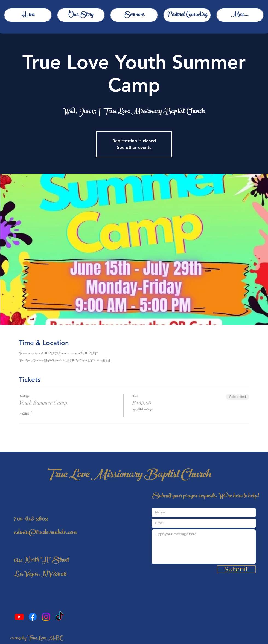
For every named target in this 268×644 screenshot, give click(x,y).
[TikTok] (59, 617)
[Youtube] (19, 617)
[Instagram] (46, 617)
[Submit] (236, 569)
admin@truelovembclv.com (45, 533)
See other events (134, 147)
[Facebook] (33, 617)
